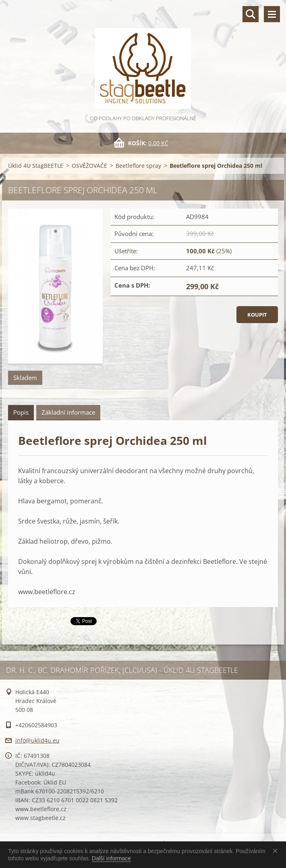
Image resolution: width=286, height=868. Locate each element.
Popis (21, 412)
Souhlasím (277, 851)
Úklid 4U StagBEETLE (36, 166)
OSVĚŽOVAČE (89, 166)
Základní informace (68, 412)
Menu (272, 14)
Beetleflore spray (138, 166)
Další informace (111, 858)
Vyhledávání (251, 14)
